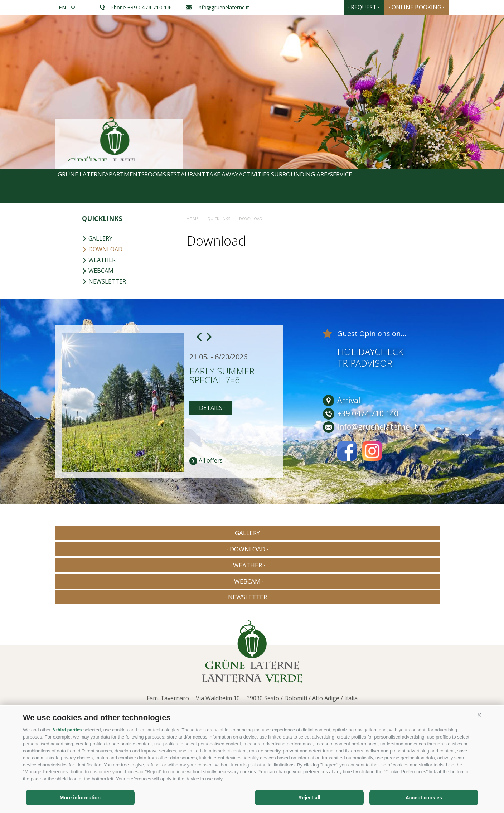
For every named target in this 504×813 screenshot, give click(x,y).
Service (426, 186)
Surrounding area (373, 186)
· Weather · (252, 533)
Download (102, 249)
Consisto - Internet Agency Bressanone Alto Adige (381, 664)
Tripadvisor (365, 363)
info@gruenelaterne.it (218, 7)
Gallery (97, 238)
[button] (479, 715)
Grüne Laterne (85, 186)
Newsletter (104, 281)
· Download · (172, 533)
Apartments (140, 186)
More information (80, 798)
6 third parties (68, 730)
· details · (211, 408)
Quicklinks (102, 218)
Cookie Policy (211, 665)
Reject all (309, 798)
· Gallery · (93, 533)
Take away (272, 186)
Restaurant (225, 186)
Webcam (98, 271)
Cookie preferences (277, 665)
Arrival (342, 400)
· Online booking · (410, 7)
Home (192, 219)
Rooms (183, 186)
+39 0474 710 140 (228, 641)
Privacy (155, 665)
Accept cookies (424, 798)
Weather (99, 260)
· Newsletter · (411, 533)
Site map (180, 665)
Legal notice (127, 665)
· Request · (344, 7)
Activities (316, 186)
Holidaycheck (370, 352)
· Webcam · (331, 533)
